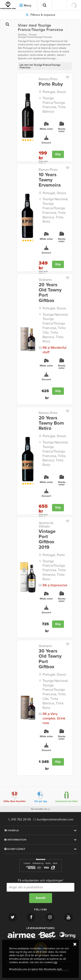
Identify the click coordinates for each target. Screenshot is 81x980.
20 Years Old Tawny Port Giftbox (50, 293)
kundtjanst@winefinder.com (53, 819)
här (55, 962)
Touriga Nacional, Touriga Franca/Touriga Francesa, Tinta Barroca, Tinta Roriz (56, 210)
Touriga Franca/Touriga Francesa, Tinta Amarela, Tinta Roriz (54, 570)
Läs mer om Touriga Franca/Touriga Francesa (40, 66)
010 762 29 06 (19, 819)
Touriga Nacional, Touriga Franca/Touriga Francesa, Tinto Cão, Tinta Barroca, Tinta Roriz (56, 328)
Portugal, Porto (54, 555)
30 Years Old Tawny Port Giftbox (50, 659)
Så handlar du (40, 809)
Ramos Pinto (48, 79)
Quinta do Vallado (46, 525)
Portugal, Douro (54, 92)
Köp (58, 154)
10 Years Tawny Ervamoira (50, 180)
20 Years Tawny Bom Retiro (51, 423)
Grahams (45, 280)
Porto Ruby (51, 84)
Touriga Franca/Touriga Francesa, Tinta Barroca (54, 105)
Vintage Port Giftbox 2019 (47, 539)
